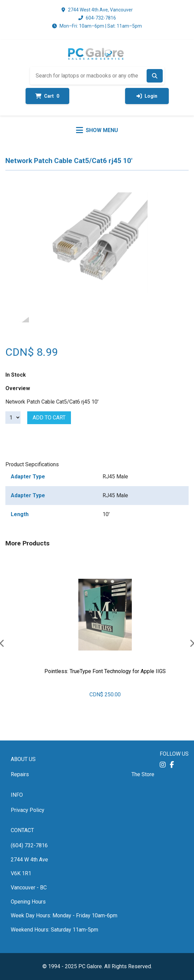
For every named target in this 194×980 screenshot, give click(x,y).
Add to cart (49, 418)
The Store (143, 774)
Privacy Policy (28, 810)
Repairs (20, 774)
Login (147, 96)
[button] (163, 765)
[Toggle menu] (97, 130)
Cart (47, 96)
